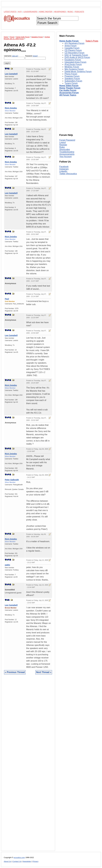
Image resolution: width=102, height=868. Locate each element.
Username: (14, 57)
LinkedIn (63, 171)
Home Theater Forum (70, 88)
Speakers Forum (72, 79)
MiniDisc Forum (72, 67)
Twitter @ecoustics (68, 174)
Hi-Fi (20, 12)
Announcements (67, 154)
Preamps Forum (72, 76)
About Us (7, 861)
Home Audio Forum (69, 41)
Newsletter (27, 861)
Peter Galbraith (12, 480)
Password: (35, 57)
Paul (7, 299)
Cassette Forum (72, 48)
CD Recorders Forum (74, 53)
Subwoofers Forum (73, 81)
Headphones (60, 12)
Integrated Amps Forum (75, 62)
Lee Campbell (11, 74)
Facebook (64, 167)
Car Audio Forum (68, 90)
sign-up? (15, 56)
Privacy (36, 861)
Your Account (65, 157)
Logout (63, 142)
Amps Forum (71, 46)
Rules (62, 147)
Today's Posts (92, 41)
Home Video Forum (69, 86)
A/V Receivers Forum (74, 43)
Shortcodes (65, 149)
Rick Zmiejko (11, 108)
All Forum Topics (68, 95)
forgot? (35, 56)
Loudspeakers (30, 12)
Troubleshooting (67, 152)
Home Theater (46, 12)
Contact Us (17, 861)
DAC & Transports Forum (76, 55)
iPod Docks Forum (73, 64)
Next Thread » (44, 672)
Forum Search (47, 23)
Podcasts (79, 12)
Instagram (64, 169)
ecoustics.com (19, 857)
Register (63, 145)
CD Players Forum (73, 50)
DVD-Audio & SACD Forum (77, 57)
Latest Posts (10, 12)
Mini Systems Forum (74, 69)
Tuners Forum (71, 83)
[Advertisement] (28, 765)
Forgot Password (67, 140)
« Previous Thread (15, 672)
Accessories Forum (69, 93)
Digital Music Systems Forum (78, 72)
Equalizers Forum (73, 60)
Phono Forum (71, 74)
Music (70, 12)
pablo (7, 565)
